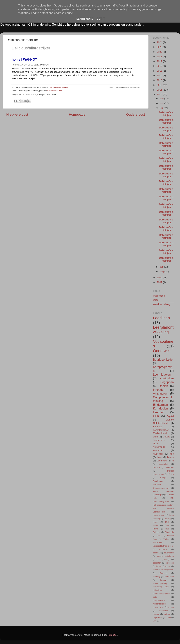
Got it (101, 19)
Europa (163, 478)
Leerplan (159, 412)
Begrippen (167, 382)
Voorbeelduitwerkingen (163, 546)
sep (162, 267)
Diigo (156, 300)
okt (162, 108)
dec (162, 99)
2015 (160, 71)
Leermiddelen (162, 374)
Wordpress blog (161, 304)
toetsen (156, 614)
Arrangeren (160, 393)
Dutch (171, 474)
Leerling (167, 519)
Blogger (113, 635)
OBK (156, 416)
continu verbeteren (165, 556)
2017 (160, 61)
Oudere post (136, 114)
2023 (160, 47)
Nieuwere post (17, 114)
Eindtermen (160, 405)
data (155, 437)
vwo (155, 621)
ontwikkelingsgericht (162, 593)
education (158, 450)
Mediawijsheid (161, 433)
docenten (157, 563)
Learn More (85, 19)
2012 (160, 85)
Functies (158, 427)
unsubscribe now (55, 91)
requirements (159, 607)
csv (158, 559)
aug (162, 272)
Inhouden (159, 390)
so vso (171, 607)
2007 (160, 282)
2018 (160, 57)
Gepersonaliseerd (161, 488)
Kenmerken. (159, 440)
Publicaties (159, 296)
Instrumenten (159, 515)
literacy (170, 457)
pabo (155, 597)
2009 (160, 278)
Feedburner (158, 481)
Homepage (77, 114)
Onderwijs (162, 351)
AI (173, 461)
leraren (163, 580)
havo (158, 566)
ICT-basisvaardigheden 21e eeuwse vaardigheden (163, 508)
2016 (160, 66)
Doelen (163, 386)
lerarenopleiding (160, 583)
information (163, 573)
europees (170, 563)
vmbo (168, 617)
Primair (156, 529)
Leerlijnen (161, 318)
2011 (160, 90)
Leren (156, 522)
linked (159, 457)
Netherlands (159, 447)
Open (167, 525)
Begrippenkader (163, 360)
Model (156, 444)
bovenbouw (169, 553)
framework (158, 454)
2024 (160, 42)
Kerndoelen (160, 408)
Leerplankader (161, 430)
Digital (170, 416)
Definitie (157, 467)
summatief (163, 611)
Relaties (157, 532)
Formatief (157, 485)
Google (166, 437)
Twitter (166, 539)
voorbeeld (162, 461)
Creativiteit (163, 464)
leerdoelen (169, 577)
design (167, 559)
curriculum (167, 378)
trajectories (158, 617)
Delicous (170, 467)
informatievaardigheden (163, 570)
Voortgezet (163, 549)
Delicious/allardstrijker (31, 48)
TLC (159, 536)
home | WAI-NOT (24, 60)
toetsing (167, 614)
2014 (160, 75)
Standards (169, 532)
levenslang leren (161, 587)
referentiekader (160, 604)
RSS (167, 529)
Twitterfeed (158, 542)
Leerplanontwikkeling (163, 330)
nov (162, 103)
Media (156, 525)
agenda (156, 553)
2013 (160, 80)
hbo (172, 454)
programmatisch (160, 600)
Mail (167, 522)
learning (156, 577)
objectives (157, 590)
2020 (160, 52)
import (168, 566)
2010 (160, 94)
